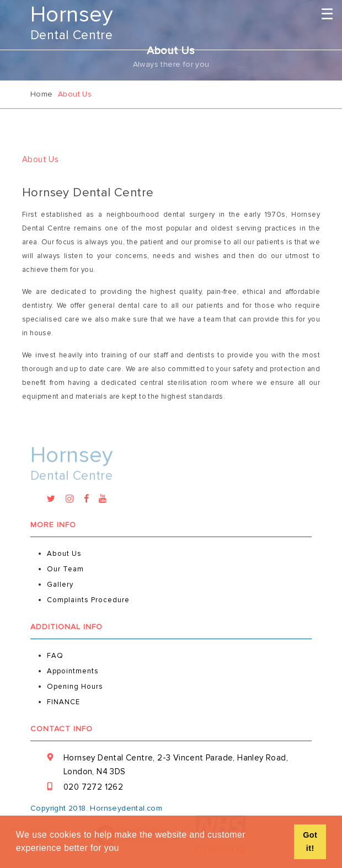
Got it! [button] (310, 842)
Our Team (65, 569)
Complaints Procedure (88, 600)
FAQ (55, 656)
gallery (60, 585)
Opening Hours (75, 687)
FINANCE (63, 702)
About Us (64, 554)
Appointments (73, 671)
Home (42, 94)
